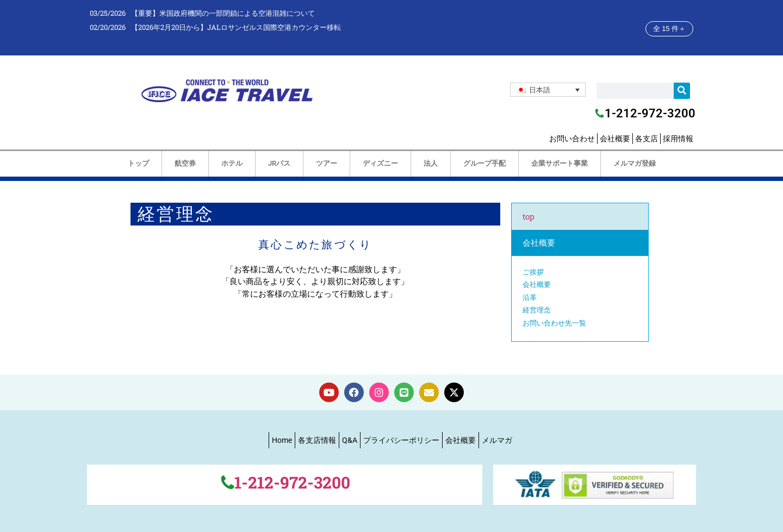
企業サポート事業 (560, 163)
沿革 (530, 297)
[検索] (682, 91)
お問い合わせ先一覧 (554, 323)
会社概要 (615, 139)
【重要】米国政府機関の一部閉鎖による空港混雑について (223, 13)
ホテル (232, 163)
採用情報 (678, 139)
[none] (548, 90)
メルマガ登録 (635, 163)
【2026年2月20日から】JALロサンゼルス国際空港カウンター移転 (236, 27)
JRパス (279, 163)
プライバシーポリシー (401, 440)
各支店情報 (317, 440)
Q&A (350, 440)
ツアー (327, 163)
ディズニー (380, 163)
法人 (431, 163)
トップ (138, 163)
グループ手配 (484, 163)
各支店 (647, 139)
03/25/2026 (108, 13)
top (529, 216)
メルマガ (497, 440)
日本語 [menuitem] (540, 90)
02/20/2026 (108, 27)
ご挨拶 (533, 272)
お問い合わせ (572, 139)
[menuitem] (548, 90)
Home (282, 440)
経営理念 (537, 310)
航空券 (185, 163)
